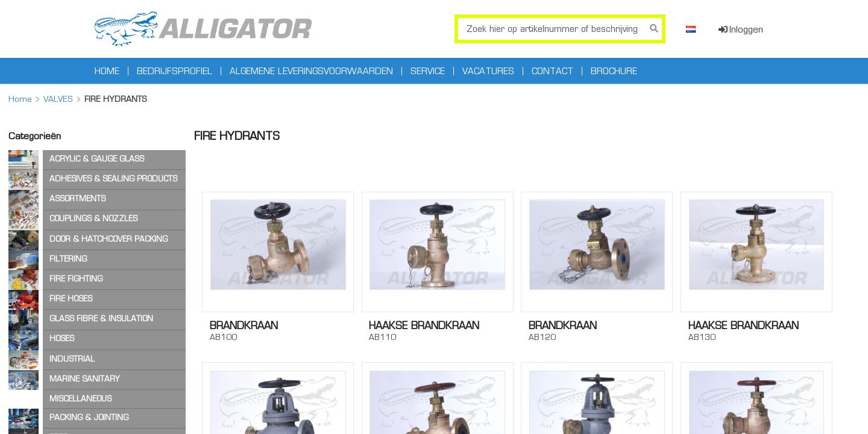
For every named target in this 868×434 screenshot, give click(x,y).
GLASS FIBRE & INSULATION (101, 319)
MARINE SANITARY (84, 379)
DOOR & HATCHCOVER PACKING (108, 239)
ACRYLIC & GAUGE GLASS (97, 159)
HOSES (62, 338)
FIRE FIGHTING (76, 279)
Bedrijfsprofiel (175, 71)
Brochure (614, 71)
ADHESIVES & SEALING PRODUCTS (113, 179)
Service (428, 71)
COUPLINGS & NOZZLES (93, 219)
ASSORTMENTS (77, 199)
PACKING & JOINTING (89, 417)
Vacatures (488, 71)
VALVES (58, 99)
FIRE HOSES (71, 299)
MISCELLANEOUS (80, 399)
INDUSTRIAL (72, 359)
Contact (552, 71)
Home (107, 71)
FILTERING (68, 259)
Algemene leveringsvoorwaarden (311, 71)
